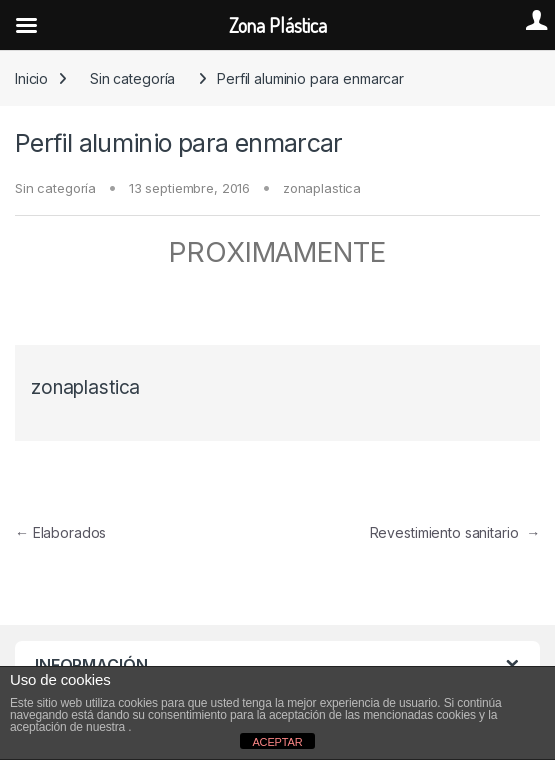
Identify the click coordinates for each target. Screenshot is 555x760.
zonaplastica (322, 188)
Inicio (31, 78)
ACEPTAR (277, 742)
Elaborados (60, 532)
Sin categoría (132, 78)
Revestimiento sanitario (455, 532)
